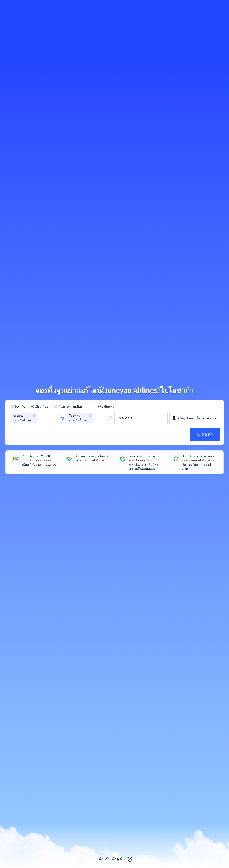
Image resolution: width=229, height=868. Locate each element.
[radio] (18, 407)
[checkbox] (104, 407)
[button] (193, 7)
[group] (35, 418)
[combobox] (40, 418)
